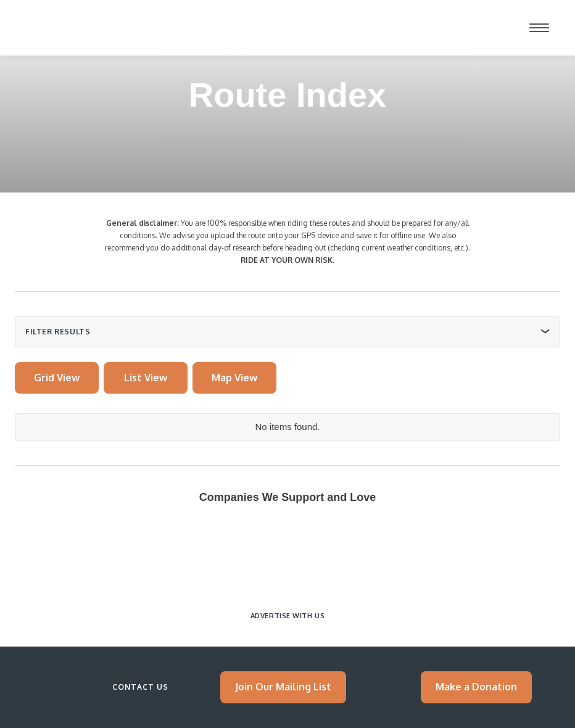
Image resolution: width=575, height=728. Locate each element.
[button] (539, 28)
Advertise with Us (287, 616)
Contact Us (140, 687)
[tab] (57, 378)
